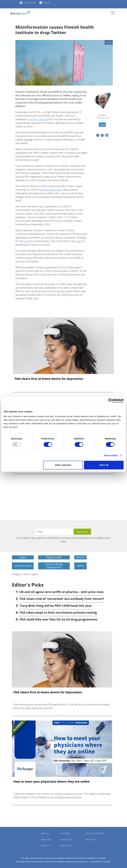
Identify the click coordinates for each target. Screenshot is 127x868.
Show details (111, 455)
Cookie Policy (66, 839)
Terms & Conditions (95, 833)
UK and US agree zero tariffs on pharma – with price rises (61, 592)
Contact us (46, 846)
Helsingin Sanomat (38, 119)
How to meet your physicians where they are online (52, 782)
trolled (27, 241)
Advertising (46, 839)
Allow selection (63, 465)
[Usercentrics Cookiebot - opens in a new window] (110, 401)
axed (79, 241)
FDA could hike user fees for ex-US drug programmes (58, 619)
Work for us (91, 839)
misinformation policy (51, 190)
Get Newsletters (30, 3)
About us (45, 833)
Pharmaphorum (20, 838)
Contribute (65, 833)
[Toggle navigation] (114, 13)
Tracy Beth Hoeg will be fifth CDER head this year (56, 606)
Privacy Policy (66, 846)
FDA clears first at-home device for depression (49, 379)
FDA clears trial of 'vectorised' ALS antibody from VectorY (62, 599)
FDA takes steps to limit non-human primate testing (58, 612)
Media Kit (47, 3)
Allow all (104, 465)
